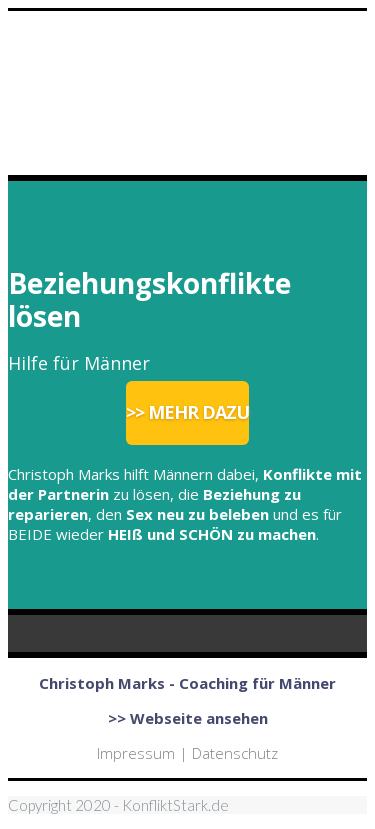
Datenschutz (235, 753)
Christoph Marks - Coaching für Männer (187, 683)
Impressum (136, 753)
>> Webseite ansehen (188, 718)
